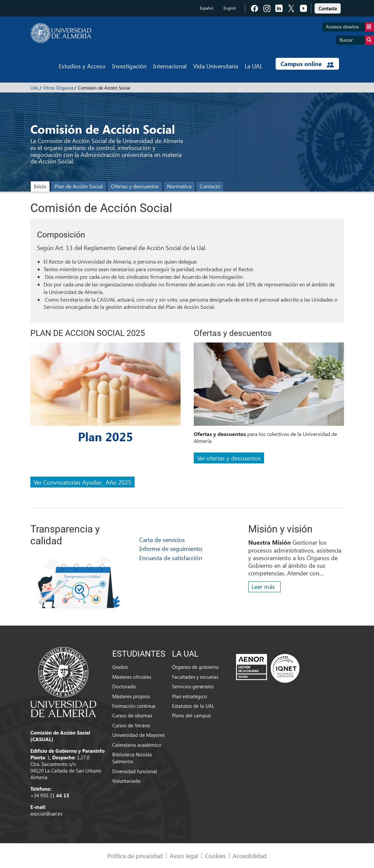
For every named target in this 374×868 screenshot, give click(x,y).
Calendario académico (137, 745)
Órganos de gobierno (195, 667)
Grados (120, 667)
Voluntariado (126, 781)
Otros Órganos (58, 88)
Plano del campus (191, 715)
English (230, 8)
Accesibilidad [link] (250, 856)
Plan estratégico (189, 696)
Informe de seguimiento (171, 548)
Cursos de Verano (131, 725)
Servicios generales (193, 686)
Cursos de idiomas (132, 715)
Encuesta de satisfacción (171, 558)
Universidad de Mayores (138, 735)
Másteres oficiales (132, 677)
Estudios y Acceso (82, 66)
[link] (328, 7)
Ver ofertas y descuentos (229, 458)
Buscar (357, 40)
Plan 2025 (105, 436)
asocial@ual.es (46, 814)
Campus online (307, 64)
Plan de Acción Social (79, 186)
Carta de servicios (162, 540)
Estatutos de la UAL (193, 706)
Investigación (129, 66)
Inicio (40, 186)
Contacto (210, 186)
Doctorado (124, 686)
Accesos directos (350, 27)
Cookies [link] (215, 856)
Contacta (328, 8)
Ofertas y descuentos (135, 186)
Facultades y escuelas (195, 677)
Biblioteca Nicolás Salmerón (132, 758)
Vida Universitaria (216, 66)
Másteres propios (131, 696)
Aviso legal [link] (184, 856)
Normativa (179, 186)
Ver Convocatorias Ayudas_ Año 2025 (83, 482)
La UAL (254, 66)
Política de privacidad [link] (135, 856)
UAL (35, 88)
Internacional (170, 66)
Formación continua (134, 706)
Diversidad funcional (135, 771)
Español (206, 8)
